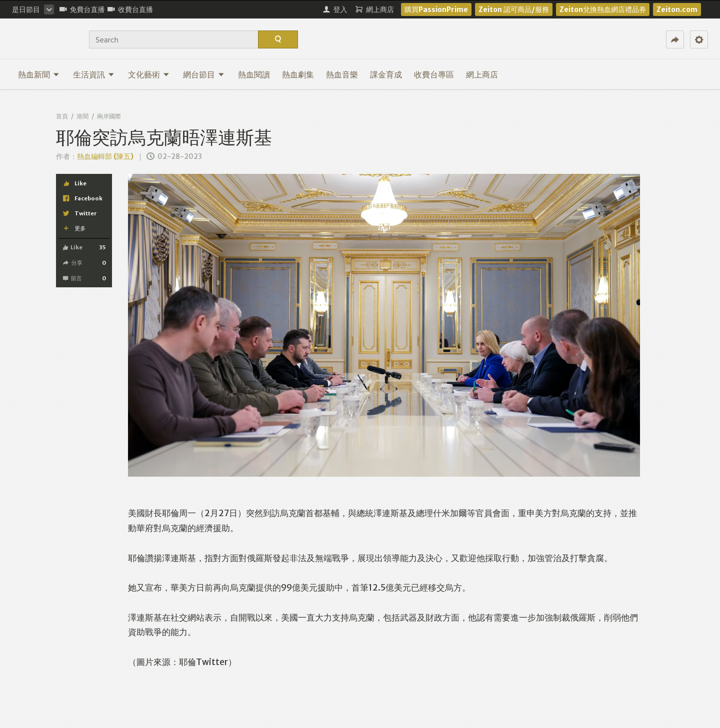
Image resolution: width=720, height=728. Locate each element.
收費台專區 (434, 74)
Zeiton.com (677, 9)
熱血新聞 (39, 74)
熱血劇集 (298, 74)
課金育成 (386, 74)
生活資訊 (94, 74)
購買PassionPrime (436, 9)
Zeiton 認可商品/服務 (514, 9)
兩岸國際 (109, 116)
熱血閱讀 (254, 74)
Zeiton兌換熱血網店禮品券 (603, 9)
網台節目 (204, 74)
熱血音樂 (342, 74)
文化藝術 (149, 74)
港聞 (82, 116)
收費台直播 (130, 9)
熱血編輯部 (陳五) (105, 156)
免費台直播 (82, 9)
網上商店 (482, 74)
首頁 (62, 116)
